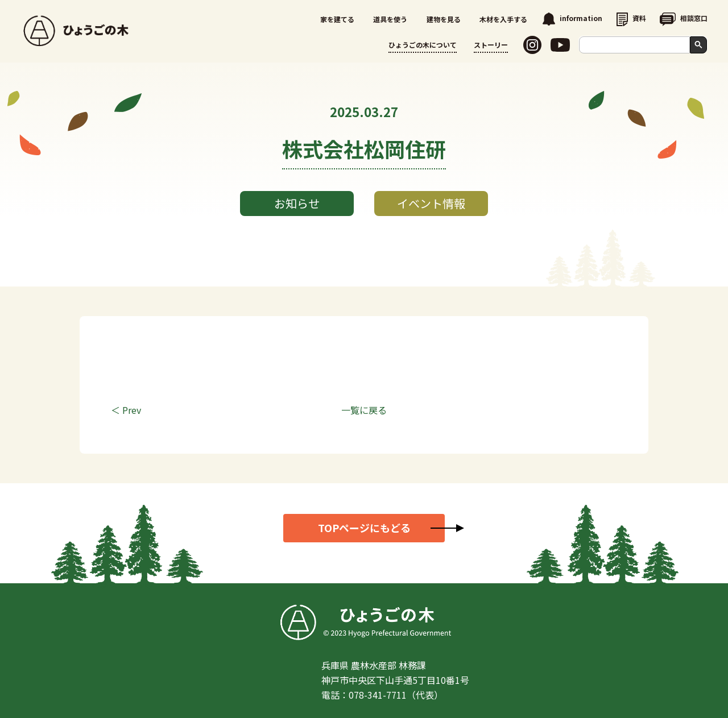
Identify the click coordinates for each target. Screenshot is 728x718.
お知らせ (297, 203)
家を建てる (337, 19)
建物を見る (444, 19)
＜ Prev (126, 410)
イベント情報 (431, 203)
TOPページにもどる (364, 528)
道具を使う (390, 19)
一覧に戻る (364, 410)
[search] (637, 45)
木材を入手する (503, 19)
